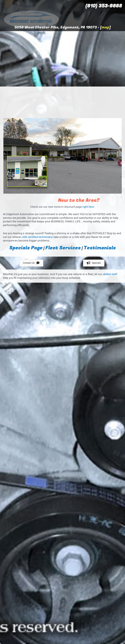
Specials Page (26, 248)
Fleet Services (63, 248)
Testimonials (100, 248)
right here (88, 207)
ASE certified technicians (37, 237)
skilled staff (110, 274)
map (105, 27)
